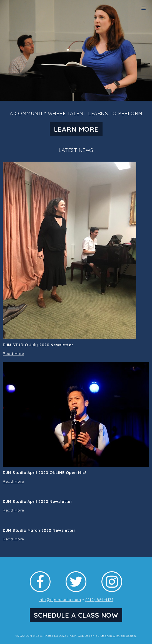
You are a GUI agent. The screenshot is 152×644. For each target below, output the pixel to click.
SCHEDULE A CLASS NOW (76, 615)
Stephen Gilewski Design (118, 636)
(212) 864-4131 (99, 600)
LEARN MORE (76, 129)
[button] (144, 8)
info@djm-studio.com (60, 600)
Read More (13, 354)
